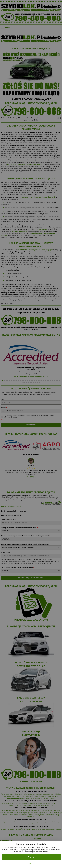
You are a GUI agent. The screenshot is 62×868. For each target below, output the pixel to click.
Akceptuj (31, 857)
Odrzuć (31, 863)
